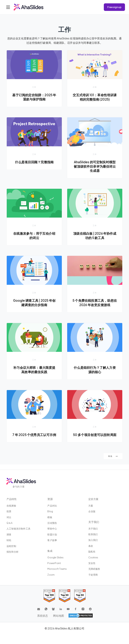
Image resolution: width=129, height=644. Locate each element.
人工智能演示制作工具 (18, 529)
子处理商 (93, 575)
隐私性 (92, 551)
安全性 (92, 563)
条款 (91, 546)
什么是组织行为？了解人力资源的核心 (95, 370)
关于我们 (93, 529)
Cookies (93, 557)
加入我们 (93, 540)
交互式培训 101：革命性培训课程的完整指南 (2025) (95, 97)
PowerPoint (54, 563)
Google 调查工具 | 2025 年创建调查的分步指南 (34, 303)
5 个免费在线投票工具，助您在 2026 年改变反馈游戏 (95, 303)
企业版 (92, 511)
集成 (50, 551)
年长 (113, 461)
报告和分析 (13, 552)
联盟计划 (52, 534)
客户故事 (52, 540)
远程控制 (11, 546)
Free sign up (114, 7)
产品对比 (52, 506)
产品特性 (12, 499)
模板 (50, 517)
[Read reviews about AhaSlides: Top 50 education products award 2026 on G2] (65, 596)
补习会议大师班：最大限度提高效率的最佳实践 (34, 370)
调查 (9, 534)
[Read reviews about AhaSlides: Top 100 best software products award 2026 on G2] (49, 596)
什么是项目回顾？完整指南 (34, 162)
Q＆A (10, 523)
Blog (50, 511)
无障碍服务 (94, 569)
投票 (9, 511)
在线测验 (11, 506)
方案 (91, 506)
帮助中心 (52, 529)
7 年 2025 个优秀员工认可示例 (34, 437)
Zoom (51, 575)
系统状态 (42, 616)
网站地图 (59, 616)
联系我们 (93, 534)
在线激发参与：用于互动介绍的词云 (34, 236)
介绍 (95, 87)
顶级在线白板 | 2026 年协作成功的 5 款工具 (95, 236)
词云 (9, 517)
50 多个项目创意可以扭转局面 (95, 437)
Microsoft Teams (57, 569)
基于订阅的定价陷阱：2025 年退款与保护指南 (34, 97)
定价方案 (94, 499)
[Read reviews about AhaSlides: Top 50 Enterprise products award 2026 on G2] (80, 596)
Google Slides (55, 557)
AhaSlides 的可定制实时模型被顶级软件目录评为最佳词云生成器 (95, 166)
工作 (34, 87)
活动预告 (52, 523)
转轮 (9, 540)
